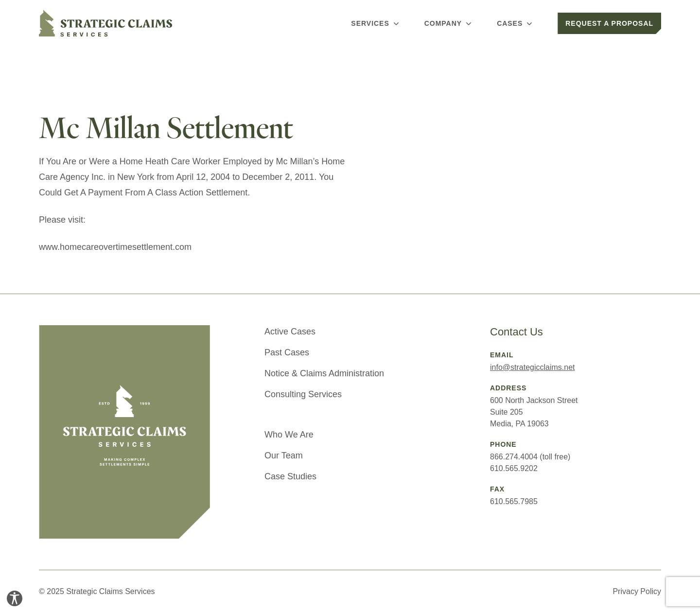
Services (376, 23)
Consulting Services (303, 394)
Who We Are (289, 435)
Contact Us (516, 332)
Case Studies (290, 476)
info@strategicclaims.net (533, 367)
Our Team (284, 455)
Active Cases (290, 332)
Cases (516, 23)
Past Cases (287, 352)
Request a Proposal (609, 23)
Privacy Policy (637, 591)
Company (449, 23)
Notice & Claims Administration (324, 373)
